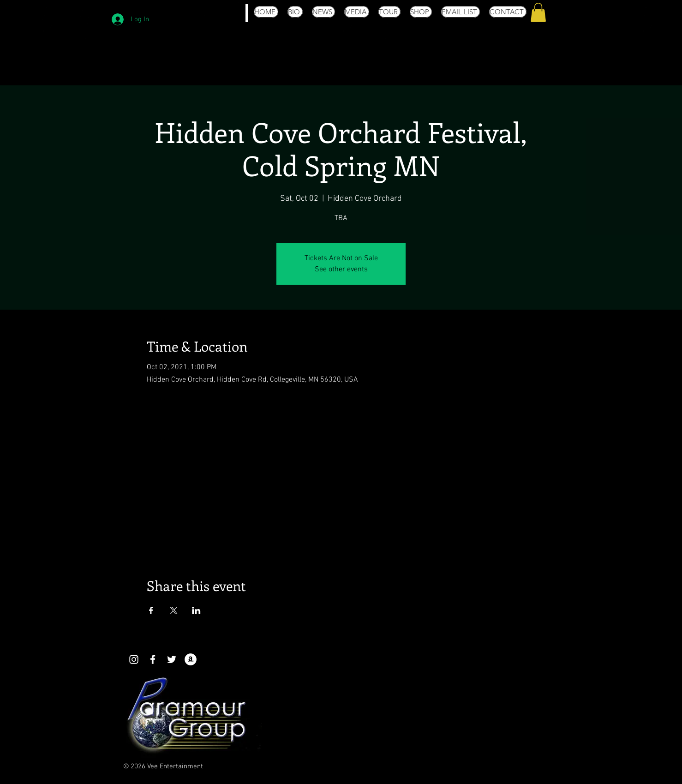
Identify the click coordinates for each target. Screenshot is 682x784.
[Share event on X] (174, 610)
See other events (341, 269)
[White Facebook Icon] (153, 659)
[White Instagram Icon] (134, 659)
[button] (538, 12)
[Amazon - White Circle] (191, 659)
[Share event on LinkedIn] (196, 610)
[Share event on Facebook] (151, 610)
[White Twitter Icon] (172, 659)
